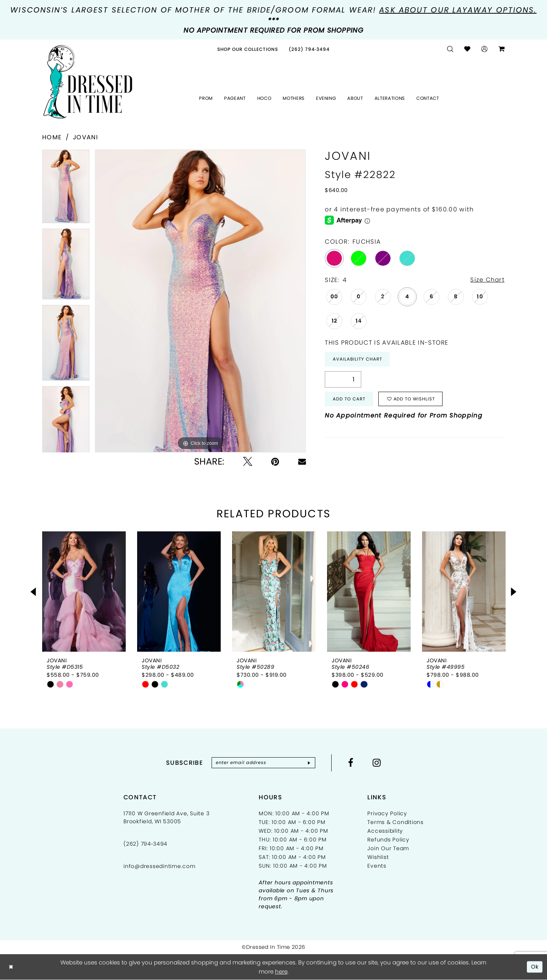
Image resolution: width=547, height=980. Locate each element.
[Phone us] (309, 49)
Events (377, 866)
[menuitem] (248, 49)
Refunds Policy (388, 840)
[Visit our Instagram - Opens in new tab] (379, 763)
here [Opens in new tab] (281, 972)
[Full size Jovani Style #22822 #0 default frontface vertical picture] (200, 301)
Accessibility (385, 831)
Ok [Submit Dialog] (535, 967)
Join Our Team (388, 849)
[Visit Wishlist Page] (467, 49)
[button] (485, 49)
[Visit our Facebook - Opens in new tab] (353, 763)
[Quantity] (343, 380)
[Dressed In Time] (88, 82)
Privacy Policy (387, 814)
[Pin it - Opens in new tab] (275, 462)
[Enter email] (263, 763)
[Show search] (450, 49)
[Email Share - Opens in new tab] (302, 462)
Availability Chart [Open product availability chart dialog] (358, 360)
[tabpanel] (66, 189)
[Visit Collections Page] (248, 49)
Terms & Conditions (395, 822)
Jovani (85, 137)
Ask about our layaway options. (458, 10)
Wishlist (378, 857)
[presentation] (84, 592)
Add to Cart (349, 400)
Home (52, 137)
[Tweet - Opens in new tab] (248, 462)
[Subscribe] (311, 763)
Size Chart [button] (487, 280)
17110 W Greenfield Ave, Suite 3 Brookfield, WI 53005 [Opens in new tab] (166, 818)
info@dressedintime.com (160, 867)
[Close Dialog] (11, 967)
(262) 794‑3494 (145, 844)
